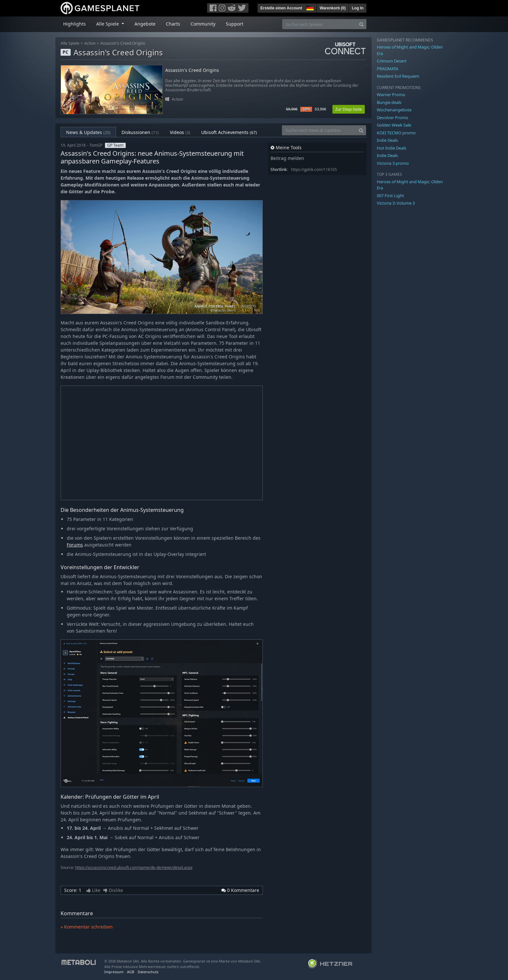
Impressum (114, 972)
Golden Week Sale (394, 125)
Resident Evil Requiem (398, 76)
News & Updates (88, 132)
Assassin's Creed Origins (123, 43)
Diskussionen (140, 132)
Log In (358, 8)
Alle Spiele (70, 43)
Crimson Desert (392, 61)
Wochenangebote (394, 110)
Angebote (145, 24)
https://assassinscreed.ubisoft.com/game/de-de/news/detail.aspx (134, 867)
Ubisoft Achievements (229, 132)
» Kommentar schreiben (87, 927)
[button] (309, 7)
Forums (75, 545)
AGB (131, 972)
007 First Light (390, 196)
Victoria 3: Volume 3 (396, 203)
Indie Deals (387, 140)
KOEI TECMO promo (396, 133)
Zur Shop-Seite (349, 109)
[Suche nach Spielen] (319, 24)
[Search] (361, 24)
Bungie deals (389, 102)
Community (203, 24)
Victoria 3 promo (393, 163)
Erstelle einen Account (281, 8)
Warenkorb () (333, 8)
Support (235, 24)
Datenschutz (148, 972)
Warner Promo (391, 95)
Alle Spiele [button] (108, 24)
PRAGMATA (387, 69)
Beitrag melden (287, 158)
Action (90, 43)
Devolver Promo (393, 118)
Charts (173, 24)
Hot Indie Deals (392, 148)
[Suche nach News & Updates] (319, 130)
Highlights (75, 24)
